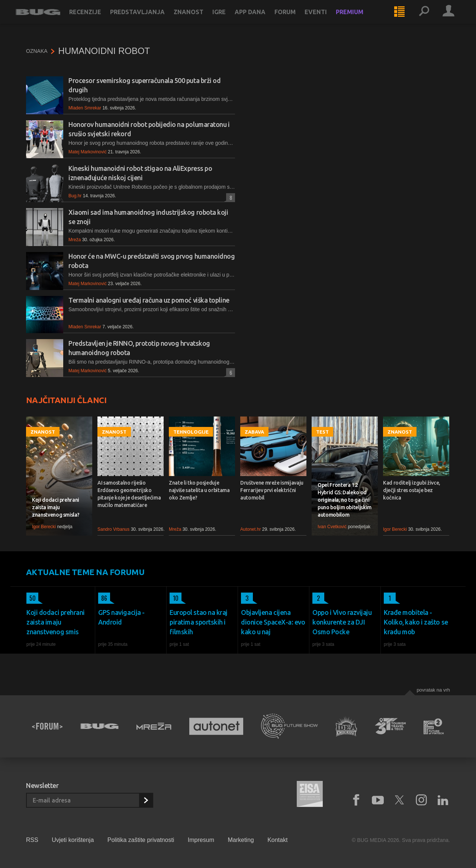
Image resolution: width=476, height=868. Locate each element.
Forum (295, 19)
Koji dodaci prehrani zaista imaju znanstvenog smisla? (56, 507)
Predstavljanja (148, 19)
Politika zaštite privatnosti (141, 840)
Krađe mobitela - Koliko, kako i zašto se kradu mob (416, 622)
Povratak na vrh (433, 690)
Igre (229, 19)
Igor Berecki (44, 527)
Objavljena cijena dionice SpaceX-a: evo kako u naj (273, 622)
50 (31, 598)
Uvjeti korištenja (73, 840)
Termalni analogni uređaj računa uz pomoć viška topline (149, 300)
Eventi (326, 19)
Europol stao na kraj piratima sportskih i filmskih (199, 622)
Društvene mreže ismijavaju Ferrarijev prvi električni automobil (272, 490)
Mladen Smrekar (85, 108)
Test (322, 432)
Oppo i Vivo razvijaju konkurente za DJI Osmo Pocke (342, 622)
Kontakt (277, 840)
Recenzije (96, 19)
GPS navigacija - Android (121, 617)
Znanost (199, 19)
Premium (360, 19)
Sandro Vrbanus (113, 529)
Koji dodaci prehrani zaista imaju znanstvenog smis (56, 622)
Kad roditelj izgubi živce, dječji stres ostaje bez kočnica (412, 490)
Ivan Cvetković (332, 527)
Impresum (201, 840)
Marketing (241, 840)
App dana (260, 19)
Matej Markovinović (88, 152)
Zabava (254, 432)
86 (103, 598)
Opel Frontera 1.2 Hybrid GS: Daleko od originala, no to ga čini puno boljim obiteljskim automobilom (345, 500)
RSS (32, 840)
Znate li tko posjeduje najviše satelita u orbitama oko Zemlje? (199, 490)
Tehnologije (191, 432)
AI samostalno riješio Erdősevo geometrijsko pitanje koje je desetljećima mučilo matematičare (129, 494)
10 (174, 598)
